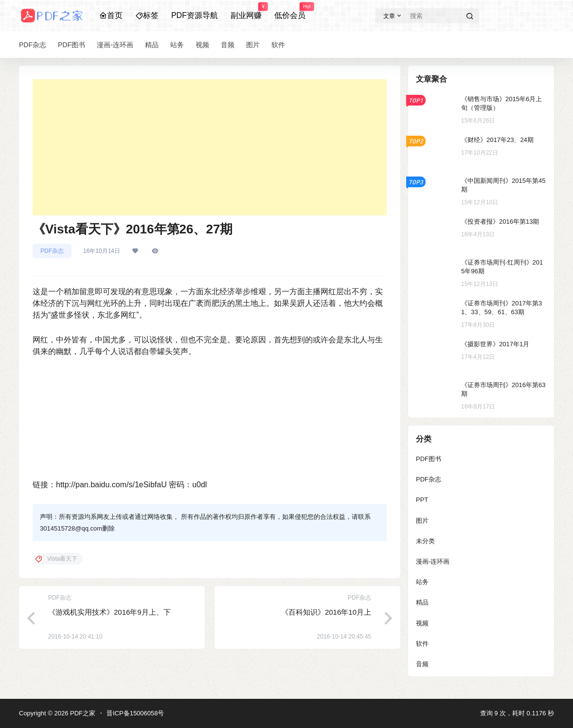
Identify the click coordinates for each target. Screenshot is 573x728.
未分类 (425, 541)
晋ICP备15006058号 (135, 713)
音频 (422, 664)
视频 (422, 623)
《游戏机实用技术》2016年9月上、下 (109, 612)
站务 (422, 582)
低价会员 (290, 11)
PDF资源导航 (195, 15)
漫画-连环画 (433, 561)
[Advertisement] (210, 147)
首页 (111, 15)
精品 (422, 602)
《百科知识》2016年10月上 (326, 612)
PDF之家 (82, 713)
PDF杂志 (52, 251)
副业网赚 (246, 11)
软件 (422, 644)
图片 (422, 521)
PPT (422, 500)
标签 (147, 15)
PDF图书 (429, 459)
